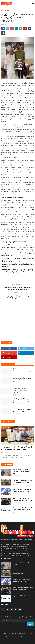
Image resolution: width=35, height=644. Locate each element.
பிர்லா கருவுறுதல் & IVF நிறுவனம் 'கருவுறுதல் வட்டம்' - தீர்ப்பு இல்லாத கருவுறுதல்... (17, 297)
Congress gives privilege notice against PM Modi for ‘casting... (22, 490)
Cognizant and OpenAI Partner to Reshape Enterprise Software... (23, 509)
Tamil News (5, 10)
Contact (8, 637)
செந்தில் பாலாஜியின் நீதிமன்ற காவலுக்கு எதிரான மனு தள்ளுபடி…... (22, 390)
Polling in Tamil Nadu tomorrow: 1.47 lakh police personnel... (23, 481)
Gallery (14, 637)
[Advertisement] (17, 321)
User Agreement (23, 637)
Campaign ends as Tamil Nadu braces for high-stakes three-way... (22, 472)
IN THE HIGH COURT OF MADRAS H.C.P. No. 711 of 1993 (22, 410)
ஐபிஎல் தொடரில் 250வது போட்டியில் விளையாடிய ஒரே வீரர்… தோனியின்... (22, 401)
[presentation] (27, 429)
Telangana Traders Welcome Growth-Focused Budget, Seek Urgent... (17, 448)
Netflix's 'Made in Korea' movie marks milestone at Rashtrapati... (23, 500)
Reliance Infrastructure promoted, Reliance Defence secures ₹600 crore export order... (18, 288)
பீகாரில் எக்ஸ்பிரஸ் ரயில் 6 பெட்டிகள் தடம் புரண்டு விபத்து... (23, 370)
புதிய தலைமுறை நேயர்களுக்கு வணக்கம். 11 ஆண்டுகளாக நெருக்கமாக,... (22, 380)
